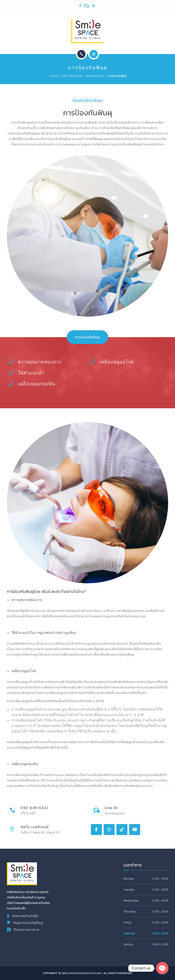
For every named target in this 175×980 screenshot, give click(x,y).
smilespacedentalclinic (85, 973)
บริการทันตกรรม (72, 76)
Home (54, 76)
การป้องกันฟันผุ (87, 337)
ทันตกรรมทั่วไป (95, 76)
